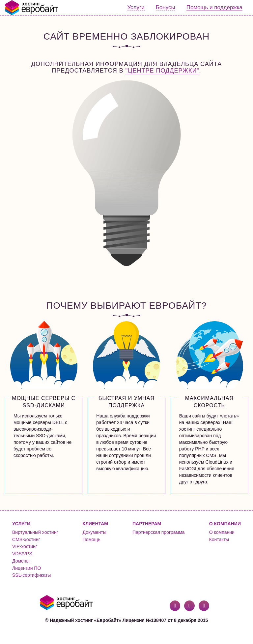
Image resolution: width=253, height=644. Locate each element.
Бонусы (166, 7)
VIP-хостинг (25, 546)
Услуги (136, 7)
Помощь (92, 539)
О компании (222, 532)
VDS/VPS (22, 554)
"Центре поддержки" (162, 71)
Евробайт (32, 8)
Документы (95, 532)
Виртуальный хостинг (35, 532)
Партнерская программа (159, 532)
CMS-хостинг (26, 539)
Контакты (219, 539)
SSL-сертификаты (31, 575)
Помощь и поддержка (214, 7)
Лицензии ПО (27, 568)
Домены (21, 561)
